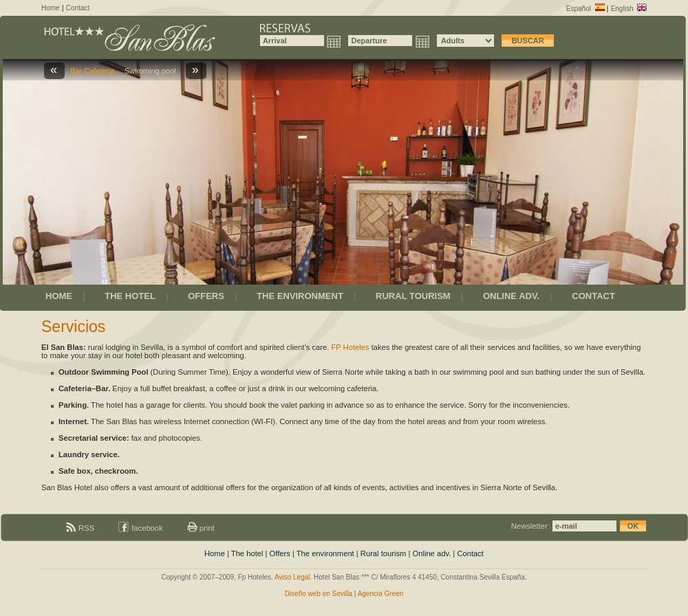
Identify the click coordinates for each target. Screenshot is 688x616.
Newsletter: (579, 526)
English (629, 9)
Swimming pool (152, 71)
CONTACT (593, 296)
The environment (325, 553)
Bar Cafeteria (95, 71)
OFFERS (206, 296)
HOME (59, 296)
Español (585, 9)
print (201, 528)
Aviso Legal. (293, 577)
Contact (78, 8)
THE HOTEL (130, 296)
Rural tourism (384, 553)
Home (51, 8)
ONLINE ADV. (511, 296)
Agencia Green (381, 594)
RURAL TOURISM (413, 296)
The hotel (247, 553)
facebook (141, 528)
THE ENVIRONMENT (300, 296)
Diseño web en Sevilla (319, 594)
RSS (80, 528)
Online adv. (432, 553)
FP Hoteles (350, 347)
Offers (280, 553)
